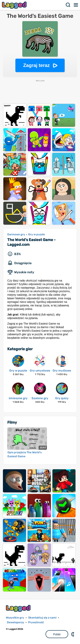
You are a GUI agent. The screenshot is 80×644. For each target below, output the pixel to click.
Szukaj (68, 5)
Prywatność (36, 622)
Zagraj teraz (37, 65)
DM (73, 634)
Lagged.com (19, 608)
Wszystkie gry (15, 618)
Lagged (15, 5)
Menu (76, 5)
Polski (57, 634)
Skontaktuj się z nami (42, 618)
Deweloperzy (15, 622)
